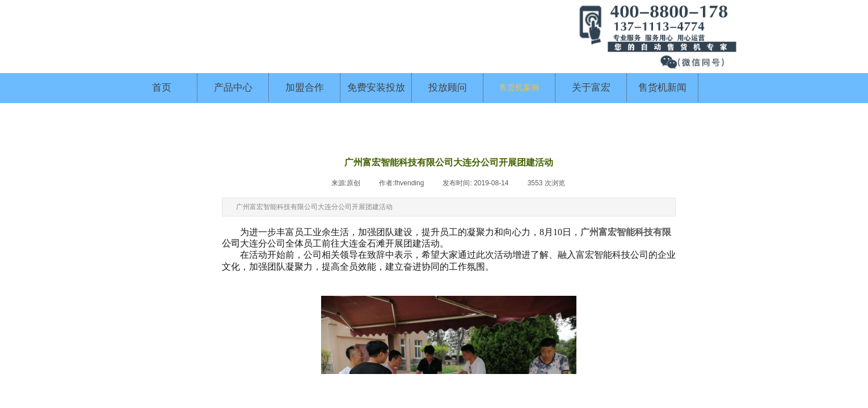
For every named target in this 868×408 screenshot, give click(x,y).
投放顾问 (448, 88)
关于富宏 (591, 88)
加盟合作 (305, 88)
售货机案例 (519, 88)
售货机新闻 (662, 88)
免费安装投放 (376, 88)
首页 (162, 88)
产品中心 (233, 88)
